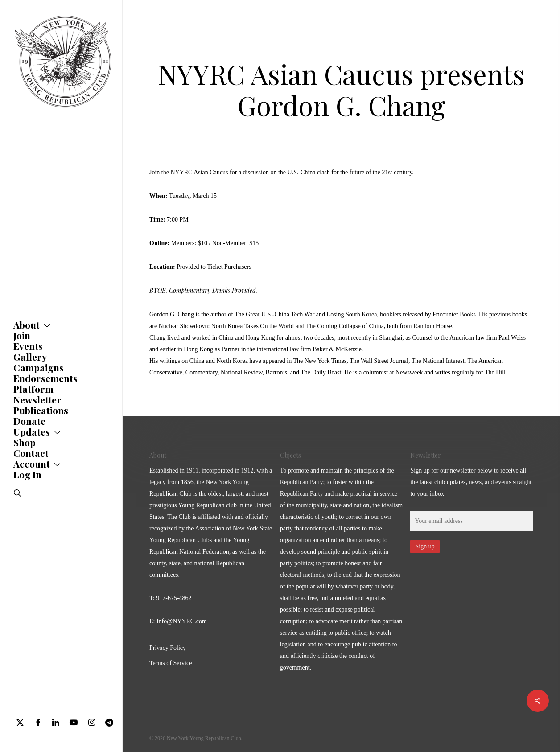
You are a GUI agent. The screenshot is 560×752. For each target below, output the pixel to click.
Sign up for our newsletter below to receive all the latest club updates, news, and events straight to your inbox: (471, 482)
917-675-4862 (174, 598)
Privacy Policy (168, 648)
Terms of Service (171, 663)
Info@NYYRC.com (182, 621)
